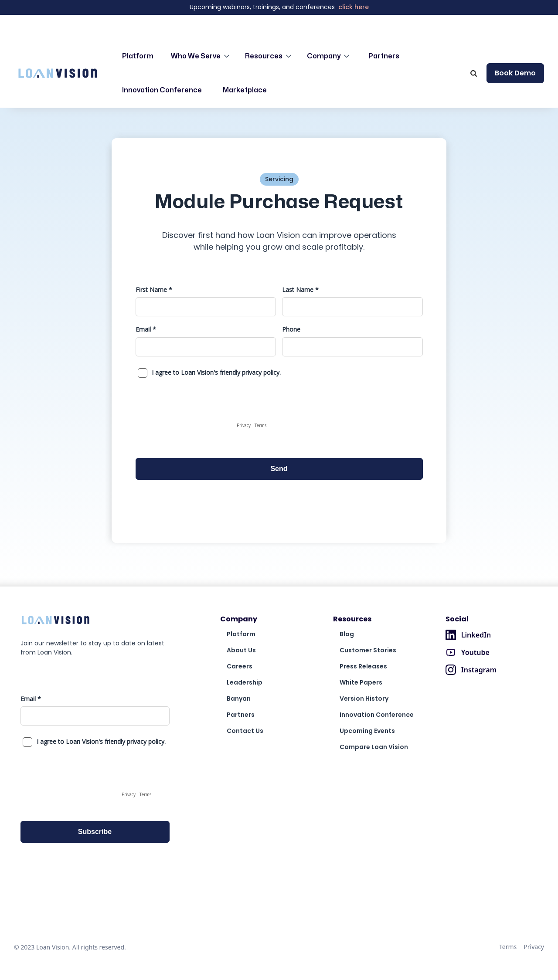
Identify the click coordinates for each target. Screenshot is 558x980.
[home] (58, 73)
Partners (384, 56)
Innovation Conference (162, 90)
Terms (508, 947)
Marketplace (245, 90)
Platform (138, 56)
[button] (201, 56)
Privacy (534, 947)
